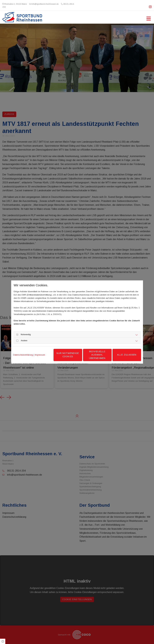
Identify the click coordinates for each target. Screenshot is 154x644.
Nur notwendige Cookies (68, 355)
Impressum (40, 355)
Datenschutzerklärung (23, 355)
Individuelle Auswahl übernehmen (97, 355)
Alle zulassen (127, 355)
